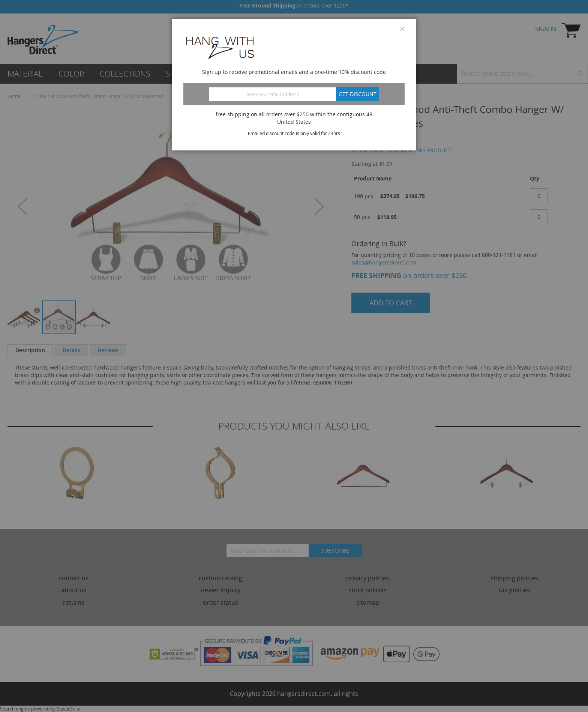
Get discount (358, 94)
